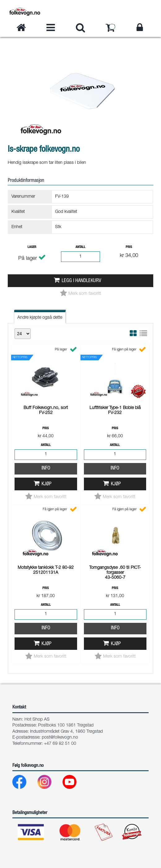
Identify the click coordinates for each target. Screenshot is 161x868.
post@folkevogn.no (60, 738)
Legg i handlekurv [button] (81, 281)
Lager (32, 247)
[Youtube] (74, 783)
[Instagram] (49, 783)
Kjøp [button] (46, 484)
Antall (80, 247)
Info (46, 468)
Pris (129, 247)
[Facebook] (24, 783)
